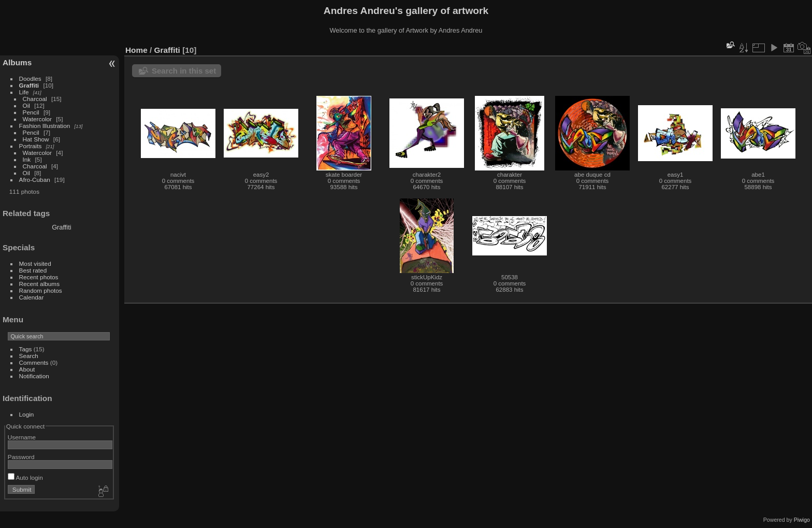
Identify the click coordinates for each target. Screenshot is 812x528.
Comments (34, 362)
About (27, 369)
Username (22, 437)
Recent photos (39, 277)
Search (29, 356)
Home (136, 50)
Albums (17, 62)
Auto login (25, 477)
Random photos (41, 290)
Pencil (31, 112)
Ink (27, 159)
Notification (34, 376)
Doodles (30, 79)
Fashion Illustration (45, 126)
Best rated (33, 270)
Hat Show (36, 139)
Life (24, 92)
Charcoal (35, 99)
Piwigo (802, 520)
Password (21, 457)
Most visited (35, 263)
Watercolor (37, 119)
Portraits (31, 146)
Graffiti (29, 85)
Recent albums (39, 284)
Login (27, 414)
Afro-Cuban (35, 180)
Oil (26, 105)
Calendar (32, 297)
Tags (26, 349)
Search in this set (184, 71)
